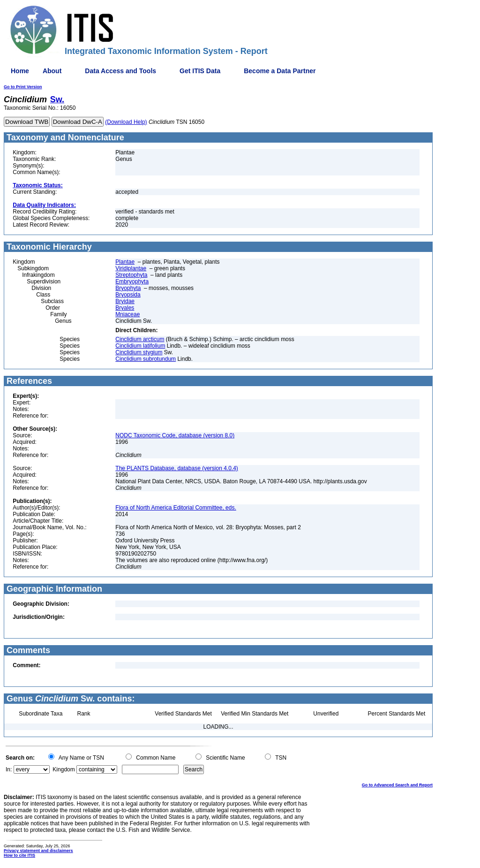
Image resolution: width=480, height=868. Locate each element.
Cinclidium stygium (139, 352)
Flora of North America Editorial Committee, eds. (176, 508)
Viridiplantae (131, 268)
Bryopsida (128, 295)
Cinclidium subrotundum (146, 359)
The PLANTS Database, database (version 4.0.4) (176, 468)
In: (9, 769)
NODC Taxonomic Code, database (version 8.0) (175, 435)
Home (20, 71)
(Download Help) (126, 122)
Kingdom (64, 769)
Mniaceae (127, 314)
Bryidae (125, 301)
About (52, 71)
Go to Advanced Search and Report (397, 785)
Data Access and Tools (120, 71)
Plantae (125, 262)
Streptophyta (131, 275)
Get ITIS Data (200, 71)
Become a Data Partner (280, 71)
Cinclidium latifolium (140, 346)
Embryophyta (132, 282)
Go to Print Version (23, 87)
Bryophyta (128, 288)
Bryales (125, 308)
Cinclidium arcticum (140, 339)
